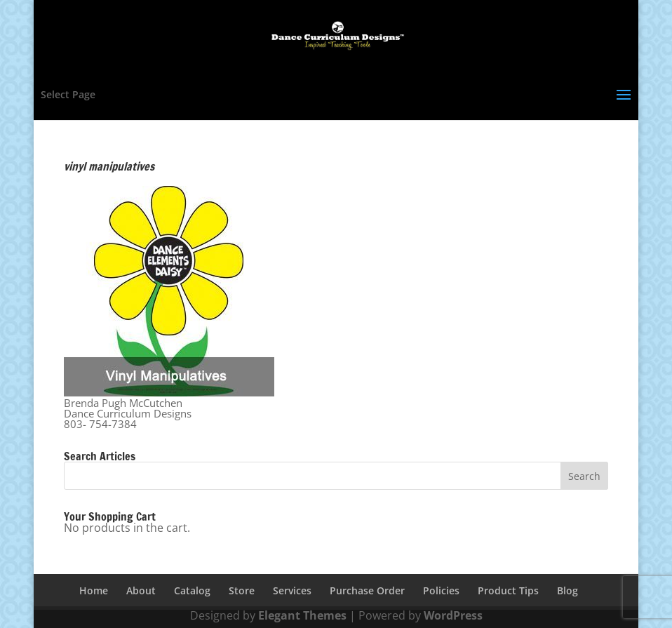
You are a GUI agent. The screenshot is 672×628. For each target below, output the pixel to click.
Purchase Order (367, 590)
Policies (441, 590)
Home (94, 590)
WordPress (453, 615)
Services (292, 590)
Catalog (192, 590)
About (141, 590)
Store (242, 590)
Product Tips (508, 590)
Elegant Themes (302, 615)
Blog (567, 590)
